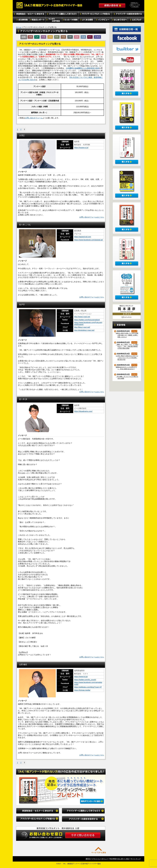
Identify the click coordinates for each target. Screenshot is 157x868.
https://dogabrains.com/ (83, 411)
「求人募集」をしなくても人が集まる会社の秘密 (127, 377)
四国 (50, 37)
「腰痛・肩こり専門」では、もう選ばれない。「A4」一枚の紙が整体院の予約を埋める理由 (127, 346)
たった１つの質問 (70, 20)
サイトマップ (136, 859)
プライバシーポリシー (100, 859)
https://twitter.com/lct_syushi (85, 680)
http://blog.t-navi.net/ (82, 327)
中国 (44, 37)
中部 (63, 37)
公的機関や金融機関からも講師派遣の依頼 (82, 68)
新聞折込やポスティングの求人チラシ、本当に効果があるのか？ (126, 368)
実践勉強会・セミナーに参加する (29, 14)
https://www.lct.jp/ (81, 677)
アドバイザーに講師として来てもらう (62, 14)
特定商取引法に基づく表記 (120, 859)
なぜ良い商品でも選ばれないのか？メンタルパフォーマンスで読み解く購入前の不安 (127, 358)
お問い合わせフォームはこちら (92, 217)
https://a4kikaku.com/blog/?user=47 (88, 687)
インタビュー (103, 20)
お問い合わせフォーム (34, 118)
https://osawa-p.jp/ (81, 148)
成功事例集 (21, 20)
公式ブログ (136, 20)
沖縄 (30, 37)
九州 (37, 37)
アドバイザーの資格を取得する (128, 14)
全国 (24, 37)
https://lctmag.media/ (82, 690)
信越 (83, 37)
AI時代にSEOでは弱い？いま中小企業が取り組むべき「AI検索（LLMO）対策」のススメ (127, 335)
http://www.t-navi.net (82, 317)
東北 (90, 37)
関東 (70, 37)
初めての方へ (120, 20)
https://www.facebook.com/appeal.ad (88, 240)
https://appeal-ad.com (83, 237)
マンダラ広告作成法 (54, 20)
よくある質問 (87, 20)
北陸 (77, 37)
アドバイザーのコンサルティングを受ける (95, 14)
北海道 (97, 37)
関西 (57, 37)
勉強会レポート (37, 20)
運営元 (88, 859)
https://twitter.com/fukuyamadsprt (87, 320)
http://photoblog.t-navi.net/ (84, 330)
